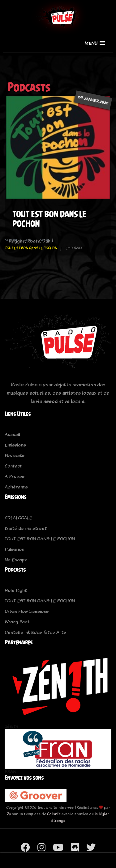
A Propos (15, 476)
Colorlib (54, 814)
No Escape (16, 560)
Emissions (15, 445)
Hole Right (16, 590)
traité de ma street (26, 528)
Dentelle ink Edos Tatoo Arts (35, 632)
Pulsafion (14, 549)
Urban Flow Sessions (27, 611)
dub (28, 240)
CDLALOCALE (18, 518)
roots (44, 240)
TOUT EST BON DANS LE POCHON (31, 248)
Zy (9, 814)
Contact (13, 466)
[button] (95, 43)
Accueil (12, 434)
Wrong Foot (17, 622)
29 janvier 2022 (93, 100)
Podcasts (15, 455)
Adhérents (16, 487)
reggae (11, 240)
